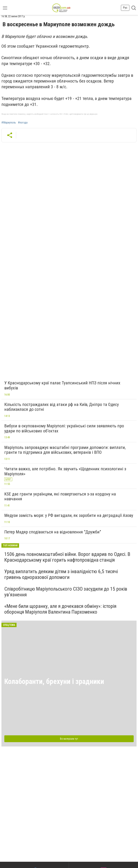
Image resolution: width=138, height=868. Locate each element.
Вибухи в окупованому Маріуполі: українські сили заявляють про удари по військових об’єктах (64, 428)
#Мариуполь (9, 123)
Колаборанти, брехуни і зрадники (54, 681)
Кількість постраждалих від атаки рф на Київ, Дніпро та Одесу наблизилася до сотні (62, 407)
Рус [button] (125, 8)
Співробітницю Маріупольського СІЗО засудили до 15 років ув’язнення (66, 592)
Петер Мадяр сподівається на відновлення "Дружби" (53, 532)
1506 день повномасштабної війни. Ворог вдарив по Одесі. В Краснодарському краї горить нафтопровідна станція (67, 557)
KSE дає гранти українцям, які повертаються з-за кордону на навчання (60, 497)
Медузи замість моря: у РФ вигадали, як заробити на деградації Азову (69, 515)
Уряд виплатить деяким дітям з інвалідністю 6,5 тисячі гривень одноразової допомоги (61, 574)
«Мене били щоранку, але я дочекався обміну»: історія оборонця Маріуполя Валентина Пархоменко (60, 609)
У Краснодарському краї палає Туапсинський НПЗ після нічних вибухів (62, 385)
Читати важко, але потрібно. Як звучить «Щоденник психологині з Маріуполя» (65, 471)
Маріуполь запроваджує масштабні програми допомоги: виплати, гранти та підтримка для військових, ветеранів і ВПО (65, 450)
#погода (23, 123)
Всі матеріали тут (69, 739)
